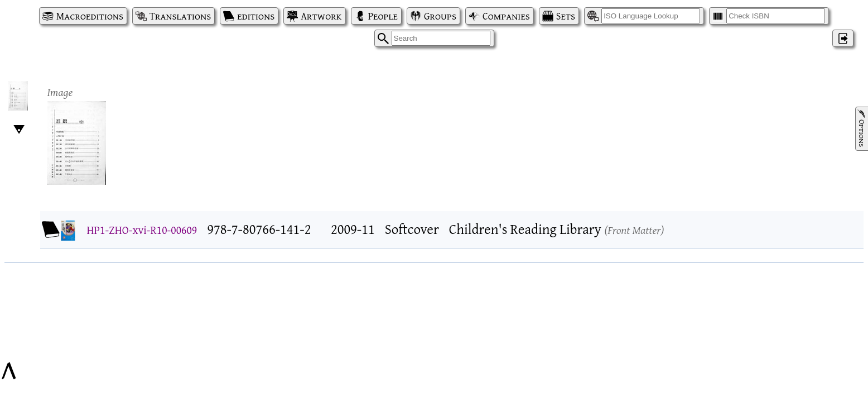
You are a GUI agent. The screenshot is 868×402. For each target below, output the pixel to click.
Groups (440, 16)
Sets (566, 16)
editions (256, 16)
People (383, 16)
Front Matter (634, 230)
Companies (506, 16)
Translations (180, 16)
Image (60, 92)
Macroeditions (90, 16)
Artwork (321, 16)
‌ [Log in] (843, 38)
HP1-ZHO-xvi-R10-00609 (142, 230)
